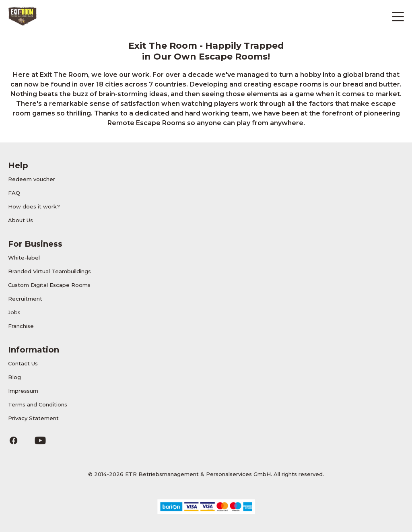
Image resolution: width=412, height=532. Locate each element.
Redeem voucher (32, 179)
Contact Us (23, 363)
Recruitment (25, 299)
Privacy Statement (33, 418)
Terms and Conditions (38, 404)
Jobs (14, 312)
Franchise (21, 326)
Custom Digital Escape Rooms (49, 285)
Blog (14, 377)
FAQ (14, 193)
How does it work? (34, 206)
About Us (21, 220)
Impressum (23, 391)
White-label (24, 258)
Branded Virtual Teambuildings (49, 271)
